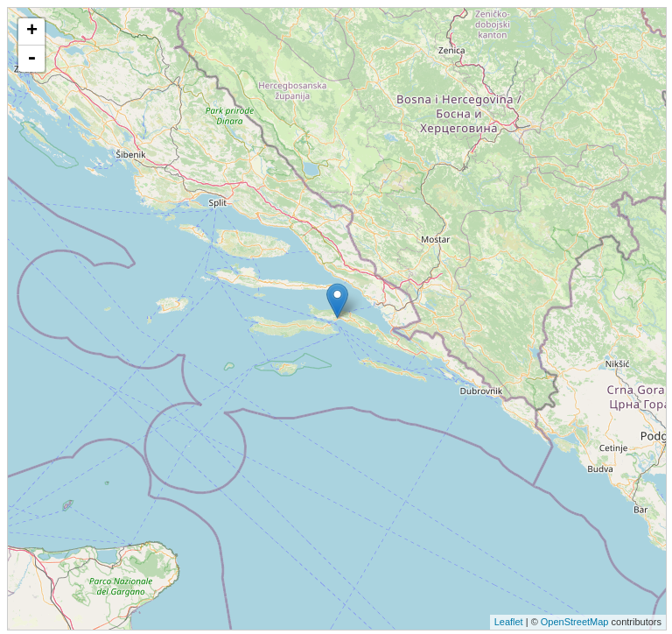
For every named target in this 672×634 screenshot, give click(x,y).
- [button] (31, 59)
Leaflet (509, 622)
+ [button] (32, 32)
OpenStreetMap (575, 622)
